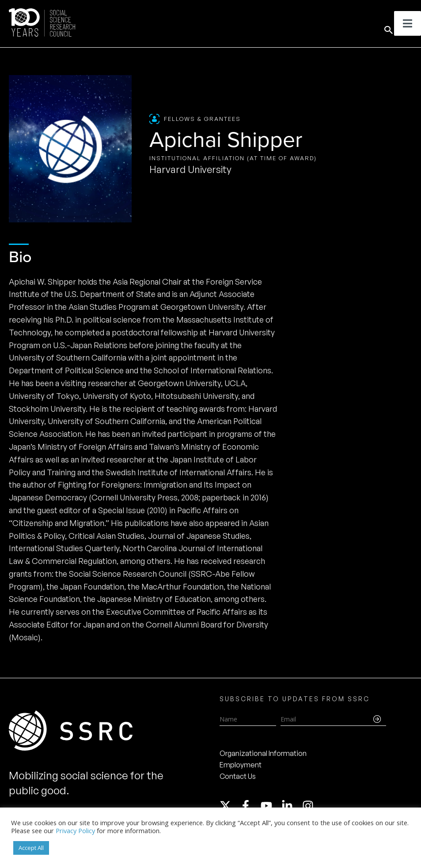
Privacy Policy (75, 830)
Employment (241, 765)
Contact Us (238, 776)
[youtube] (270, 806)
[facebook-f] (250, 806)
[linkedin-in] (291, 806)
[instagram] (310, 806)
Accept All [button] (31, 848)
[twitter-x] (229, 806)
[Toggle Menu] (408, 23)
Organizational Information (263, 753)
